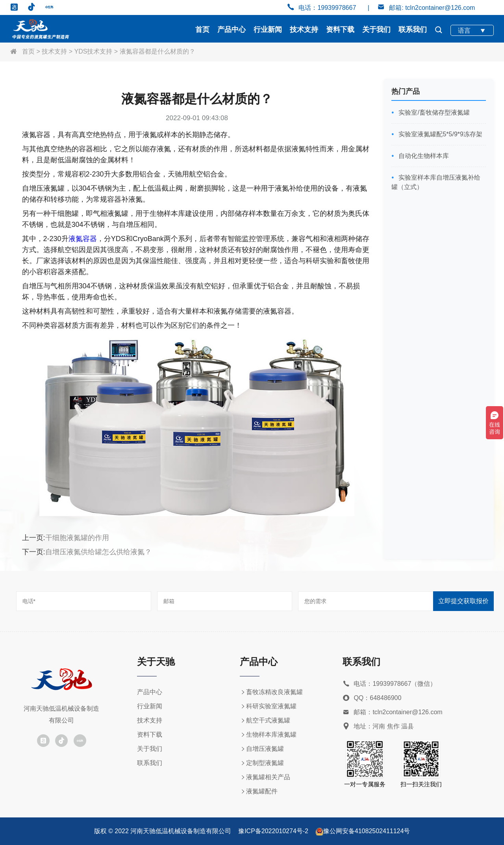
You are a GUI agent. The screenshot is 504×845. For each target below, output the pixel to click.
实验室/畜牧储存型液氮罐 (433, 112)
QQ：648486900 (372, 698)
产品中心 (232, 30)
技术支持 (304, 30)
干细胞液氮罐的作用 (77, 538)
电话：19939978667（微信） (389, 684)
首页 (202, 30)
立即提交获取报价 (463, 601)
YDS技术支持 (94, 51)
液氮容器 (83, 239)
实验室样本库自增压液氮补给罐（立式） (436, 182)
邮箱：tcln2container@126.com (392, 712)
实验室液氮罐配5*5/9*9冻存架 (440, 134)
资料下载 (340, 30)
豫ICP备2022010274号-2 (273, 831)
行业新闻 (268, 30)
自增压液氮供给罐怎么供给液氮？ (98, 552)
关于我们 (376, 30)
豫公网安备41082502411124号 (367, 831)
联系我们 (413, 30)
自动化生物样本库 (423, 156)
